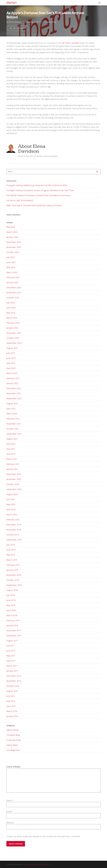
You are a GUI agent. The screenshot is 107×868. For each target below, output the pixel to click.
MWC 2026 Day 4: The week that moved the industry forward (34, 205)
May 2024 (11, 313)
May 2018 (11, 605)
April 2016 (11, 706)
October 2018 (13, 580)
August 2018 (12, 590)
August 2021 (12, 439)
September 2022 (14, 398)
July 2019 (11, 545)
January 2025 (12, 282)
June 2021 (11, 444)
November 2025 (14, 247)
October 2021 (13, 429)
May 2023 (11, 363)
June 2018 (11, 600)
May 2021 (11, 449)
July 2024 (11, 303)
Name (10, 800)
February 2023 (13, 378)
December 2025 (14, 242)
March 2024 (12, 318)
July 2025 (11, 257)
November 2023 (14, 333)
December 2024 (14, 288)
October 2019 (13, 535)
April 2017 (11, 661)
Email (10, 812)
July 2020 (11, 499)
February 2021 (13, 464)
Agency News (12, 730)
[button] (99, 3)
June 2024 (11, 308)
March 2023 (12, 373)
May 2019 (11, 555)
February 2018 (13, 620)
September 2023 (14, 343)
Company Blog (50, 22)
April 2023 (11, 368)
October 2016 (13, 686)
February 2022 (13, 419)
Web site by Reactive (44, 864)
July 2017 (11, 646)
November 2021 (14, 424)
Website (10, 823)
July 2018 (11, 595)
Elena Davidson (15, 22)
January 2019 (12, 570)
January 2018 (12, 625)
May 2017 (11, 656)
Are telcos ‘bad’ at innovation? (20, 200)
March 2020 (12, 514)
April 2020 (11, 509)
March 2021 (12, 459)
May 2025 (11, 267)
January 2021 (12, 469)
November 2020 (14, 479)
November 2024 (14, 293)
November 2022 (14, 393)
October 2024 (13, 298)
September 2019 (14, 540)
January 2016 (12, 716)
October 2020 (13, 484)
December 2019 (14, 525)
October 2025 (13, 252)
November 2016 (14, 681)
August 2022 (12, 404)
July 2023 (11, 353)
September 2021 (14, 434)
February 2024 (13, 323)
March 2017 (12, 666)
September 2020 (14, 489)
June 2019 (11, 550)
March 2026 (12, 232)
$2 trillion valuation (71, 43)
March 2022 (12, 414)
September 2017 (14, 636)
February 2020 (13, 520)
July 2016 (11, 696)
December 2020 (14, 474)
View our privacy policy (30, 864)
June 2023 (11, 358)
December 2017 (14, 630)
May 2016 (11, 701)
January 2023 (12, 383)
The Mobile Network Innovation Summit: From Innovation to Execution (38, 195)
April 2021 (11, 454)
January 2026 (12, 237)
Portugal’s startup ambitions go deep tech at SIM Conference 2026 (37, 185)
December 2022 (14, 388)
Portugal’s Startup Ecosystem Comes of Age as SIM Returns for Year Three (40, 190)
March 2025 (12, 272)
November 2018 (14, 575)
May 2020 (11, 504)
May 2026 (11, 227)
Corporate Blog (13, 740)
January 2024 (12, 328)
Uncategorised (13, 750)
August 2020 (12, 494)
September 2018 (14, 585)
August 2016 (12, 691)
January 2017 (12, 671)
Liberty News (12, 745)
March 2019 (12, 560)
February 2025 (13, 277)
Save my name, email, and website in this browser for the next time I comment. (44, 836)
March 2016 (12, 711)
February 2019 (13, 565)
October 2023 (13, 338)
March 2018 (12, 615)
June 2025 (11, 262)
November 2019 (14, 530)
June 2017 (11, 651)
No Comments (18, 28)
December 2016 (14, 676)
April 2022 (11, 409)
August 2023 (12, 348)
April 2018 (11, 610)
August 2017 (12, 641)
